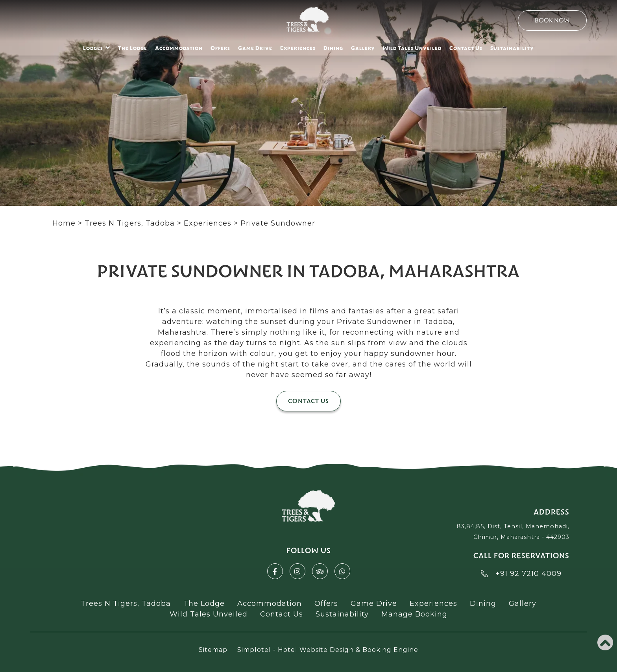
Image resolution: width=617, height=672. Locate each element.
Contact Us (466, 48)
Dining (333, 48)
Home (64, 223)
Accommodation (179, 48)
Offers (220, 48)
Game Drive (255, 48)
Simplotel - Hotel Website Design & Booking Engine (328, 650)
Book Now (552, 20)
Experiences (298, 48)
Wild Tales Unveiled (412, 48)
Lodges (97, 48)
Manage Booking (414, 614)
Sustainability (512, 48)
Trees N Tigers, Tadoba (130, 223)
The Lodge (133, 48)
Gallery (363, 48)
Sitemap (213, 650)
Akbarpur (104, 554)
